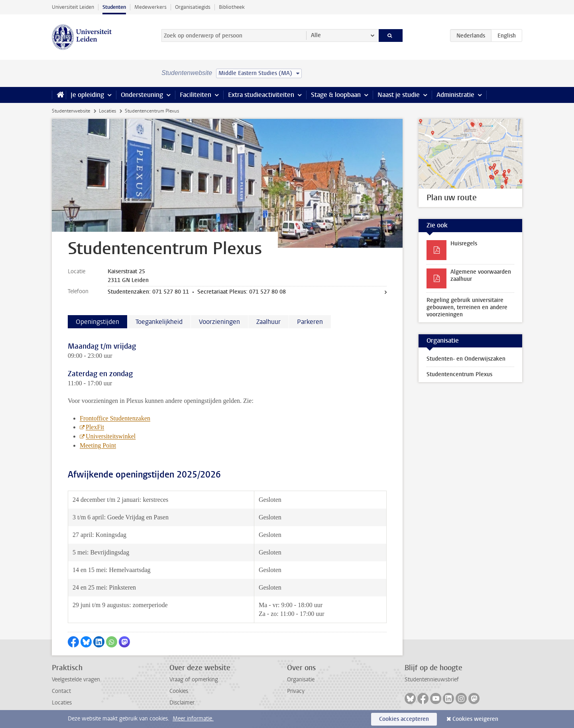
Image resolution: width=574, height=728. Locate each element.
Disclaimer (182, 703)
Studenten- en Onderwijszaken (466, 359)
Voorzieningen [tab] (219, 322)
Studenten (114, 7)
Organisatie (301, 680)
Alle (316, 35)
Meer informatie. (193, 719)
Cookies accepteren (404, 719)
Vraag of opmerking (194, 680)
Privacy (296, 691)
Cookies (179, 691)
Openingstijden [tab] (97, 322)
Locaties (107, 111)
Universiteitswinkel (111, 436)
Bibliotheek (232, 7)
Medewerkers (150, 7)
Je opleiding (87, 95)
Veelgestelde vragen (76, 680)
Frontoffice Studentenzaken (115, 418)
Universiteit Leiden (73, 7)
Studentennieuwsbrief (432, 680)
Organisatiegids (193, 7)
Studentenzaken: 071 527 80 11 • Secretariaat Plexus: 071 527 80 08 (197, 292)
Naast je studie (399, 95)
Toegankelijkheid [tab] (159, 322)
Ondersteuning (142, 95)
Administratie (455, 95)
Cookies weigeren (475, 719)
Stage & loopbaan (336, 95)
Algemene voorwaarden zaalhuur (481, 275)
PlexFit (95, 427)
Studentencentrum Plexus (459, 374)
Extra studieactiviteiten (261, 95)
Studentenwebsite (71, 111)
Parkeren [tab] (310, 322)
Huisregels (464, 244)
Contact (61, 691)
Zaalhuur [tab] (268, 322)
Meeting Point (98, 445)
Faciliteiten (196, 95)
